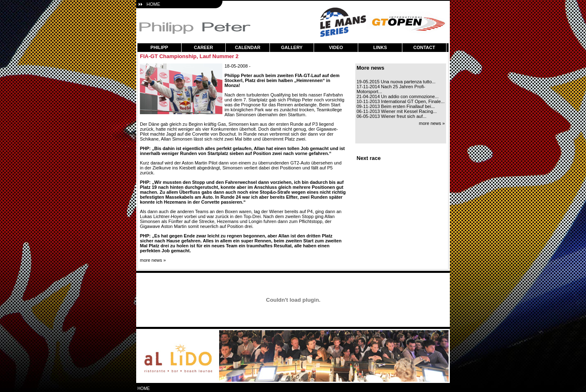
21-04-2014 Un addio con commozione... (398, 96)
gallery (292, 47)
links (380, 47)
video (336, 47)
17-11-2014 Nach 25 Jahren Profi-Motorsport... (391, 89)
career (203, 47)
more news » (153, 260)
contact (424, 47)
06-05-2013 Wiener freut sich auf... (391, 116)
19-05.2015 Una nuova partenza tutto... (396, 82)
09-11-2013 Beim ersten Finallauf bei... (396, 106)
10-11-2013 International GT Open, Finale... (401, 101)
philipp (159, 47)
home (144, 388)
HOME (153, 4)
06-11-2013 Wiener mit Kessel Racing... (397, 111)
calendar (248, 47)
